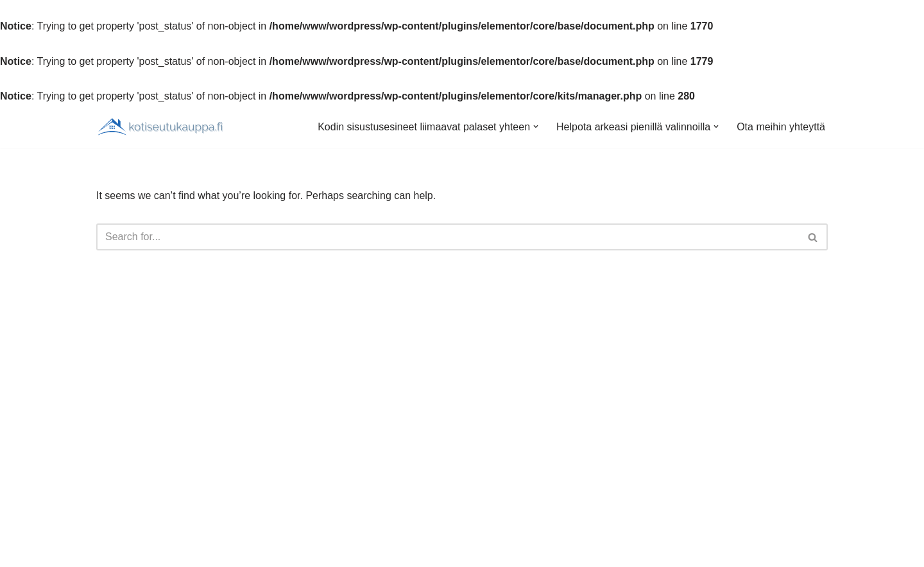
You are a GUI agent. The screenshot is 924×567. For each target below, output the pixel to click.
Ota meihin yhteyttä (781, 127)
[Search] (448, 237)
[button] (536, 126)
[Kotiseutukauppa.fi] (160, 126)
